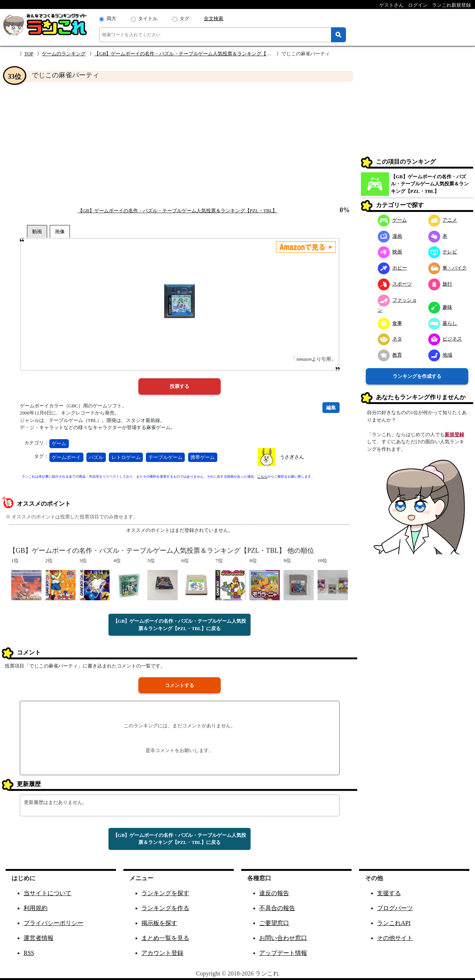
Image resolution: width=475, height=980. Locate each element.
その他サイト (395, 938)
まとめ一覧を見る (165, 938)
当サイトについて (47, 893)
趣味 (440, 307)
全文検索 (214, 19)
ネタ (390, 339)
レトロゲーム (126, 457)
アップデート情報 (283, 953)
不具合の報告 (277, 908)
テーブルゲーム (166, 457)
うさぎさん (292, 457)
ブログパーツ (395, 908)
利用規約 (36, 908)
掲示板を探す (159, 923)
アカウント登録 (162, 953)
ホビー (392, 268)
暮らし (443, 323)
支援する (389, 893)
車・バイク (448, 268)
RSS (29, 953)
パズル (96, 457)
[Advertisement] (180, 144)
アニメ (443, 220)
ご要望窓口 (274, 923)
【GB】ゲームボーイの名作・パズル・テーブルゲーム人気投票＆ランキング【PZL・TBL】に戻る (180, 625)
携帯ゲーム (203, 457)
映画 (390, 252)
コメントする (180, 685)
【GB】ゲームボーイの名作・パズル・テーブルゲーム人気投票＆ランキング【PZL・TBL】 (194, 54)
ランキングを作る (165, 908)
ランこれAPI (394, 923)
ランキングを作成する (417, 376)
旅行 (440, 284)
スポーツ (395, 284)
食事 (390, 323)
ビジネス (445, 339)
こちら (262, 477)
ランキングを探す (165, 893)
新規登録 (454, 434)
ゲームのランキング (64, 54)
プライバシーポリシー (53, 923)
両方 (111, 19)
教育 (390, 355)
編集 (331, 408)
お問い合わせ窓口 (283, 938)
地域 (440, 355)
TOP (29, 54)
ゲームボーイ (66, 457)
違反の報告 (274, 893)
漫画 (390, 236)
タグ (184, 19)
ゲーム (59, 443)
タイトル (148, 19)
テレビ (443, 252)
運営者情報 (39, 938)
